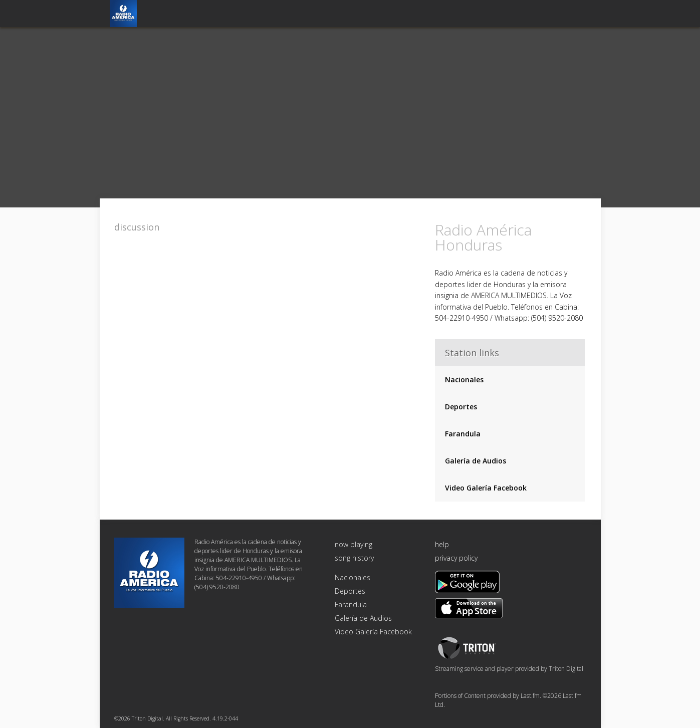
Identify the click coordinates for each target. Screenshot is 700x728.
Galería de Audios (476, 461)
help (442, 544)
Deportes (461, 407)
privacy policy (456, 558)
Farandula (463, 434)
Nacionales (464, 380)
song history (354, 558)
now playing (354, 544)
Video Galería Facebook (486, 488)
